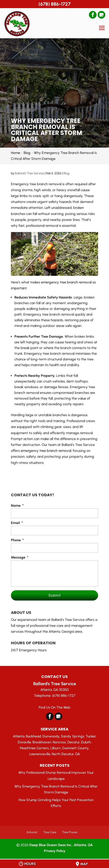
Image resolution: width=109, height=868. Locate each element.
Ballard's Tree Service (29, 173)
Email (17, 523)
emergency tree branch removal (46, 451)
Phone (17, 540)
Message (20, 557)
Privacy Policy (55, 851)
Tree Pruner (70, 832)
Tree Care (50, 832)
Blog (66, 173)
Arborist (32, 832)
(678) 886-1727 (54, 4)
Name (17, 506)
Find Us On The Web (54, 707)
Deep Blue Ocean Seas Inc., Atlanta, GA (61, 845)
